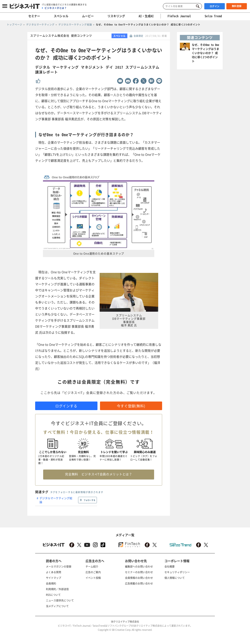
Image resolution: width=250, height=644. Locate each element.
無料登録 (237, 6)
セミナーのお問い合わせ (139, 572)
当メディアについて (57, 606)
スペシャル (61, 16)
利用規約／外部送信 (57, 589)
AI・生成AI (146, 16)
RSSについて (53, 595)
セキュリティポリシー (177, 572)
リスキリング (116, 16)
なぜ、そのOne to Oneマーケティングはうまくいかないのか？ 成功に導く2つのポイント (205, 53)
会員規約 (51, 583)
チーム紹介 (92, 566)
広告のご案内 (93, 572)
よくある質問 (54, 572)
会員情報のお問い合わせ (139, 578)
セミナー (34, 16)
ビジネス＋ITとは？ (56, 8)
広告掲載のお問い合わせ (139, 583)
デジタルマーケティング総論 (56, 500)
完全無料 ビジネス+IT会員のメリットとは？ (99, 474)
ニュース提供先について (60, 600)
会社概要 (170, 566)
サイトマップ (54, 578)
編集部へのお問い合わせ (139, 566)
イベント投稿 (93, 578)
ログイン (215, 6)
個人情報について (175, 578)
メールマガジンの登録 (59, 566)
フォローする (89, 500)
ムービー (88, 16)
